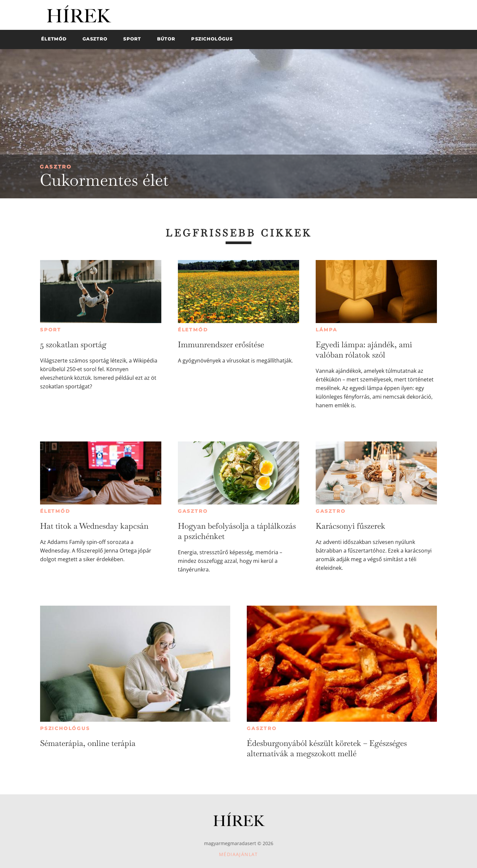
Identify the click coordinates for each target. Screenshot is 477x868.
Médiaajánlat (238, 854)
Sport (51, 330)
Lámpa (327, 330)
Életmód (193, 330)
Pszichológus (65, 728)
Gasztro (56, 167)
